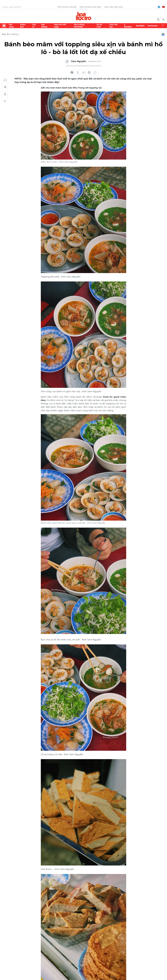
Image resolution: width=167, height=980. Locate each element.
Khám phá (23, 26)
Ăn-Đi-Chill (100, 26)
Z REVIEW (128, 26)
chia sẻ (72, 73)
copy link (83, 73)
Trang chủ (4, 26)
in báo (89, 73)
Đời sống (11, 26)
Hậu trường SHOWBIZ (79, 26)
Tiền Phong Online (67, 7)
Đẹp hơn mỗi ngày (60, 26)
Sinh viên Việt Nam (114, 7)
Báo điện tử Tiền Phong (84, 16)
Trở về (5, 101)
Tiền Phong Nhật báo (90, 7)
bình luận (95, 73)
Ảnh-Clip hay (113, 26)
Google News (163, 34)
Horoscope (152, 26)
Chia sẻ (5, 87)
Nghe (5, 80)
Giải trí (34, 26)
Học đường (44, 26)
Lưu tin (5, 94)
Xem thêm (163, 26)
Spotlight (140, 26)
